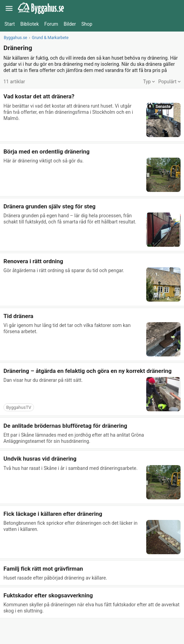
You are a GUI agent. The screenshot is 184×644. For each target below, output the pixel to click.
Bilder (70, 24)
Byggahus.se (15, 38)
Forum (51, 24)
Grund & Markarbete (50, 38)
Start (10, 24)
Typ (149, 82)
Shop (87, 24)
